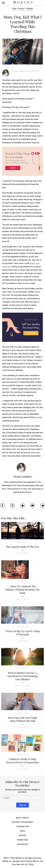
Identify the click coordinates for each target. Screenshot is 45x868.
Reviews (23, 836)
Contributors (23, 827)
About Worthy (23, 818)
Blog (14, 8)
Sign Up (23, 805)
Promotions (23, 840)
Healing (29, 8)
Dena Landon (20, 71)
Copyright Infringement (22, 822)
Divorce (21, 8)
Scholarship (23, 844)
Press (23, 831)
